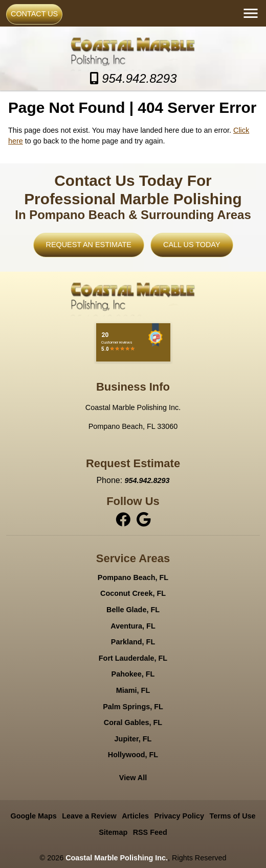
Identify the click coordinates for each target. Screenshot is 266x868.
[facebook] (124, 519)
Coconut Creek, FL (133, 593)
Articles (135, 816)
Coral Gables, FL (133, 722)
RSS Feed (150, 832)
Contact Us (34, 14)
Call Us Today (192, 245)
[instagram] (143, 519)
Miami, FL (133, 690)
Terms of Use (232, 816)
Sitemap (113, 832)
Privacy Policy (179, 816)
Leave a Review (89, 816)
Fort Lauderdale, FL (133, 658)
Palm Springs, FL (133, 707)
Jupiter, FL (133, 739)
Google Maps (33, 816)
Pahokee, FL (133, 674)
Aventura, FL (133, 626)
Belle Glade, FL (133, 610)
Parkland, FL (133, 642)
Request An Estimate (89, 245)
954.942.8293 (133, 78)
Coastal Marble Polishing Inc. (117, 858)
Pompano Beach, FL (133, 577)
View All (133, 778)
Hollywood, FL (133, 755)
